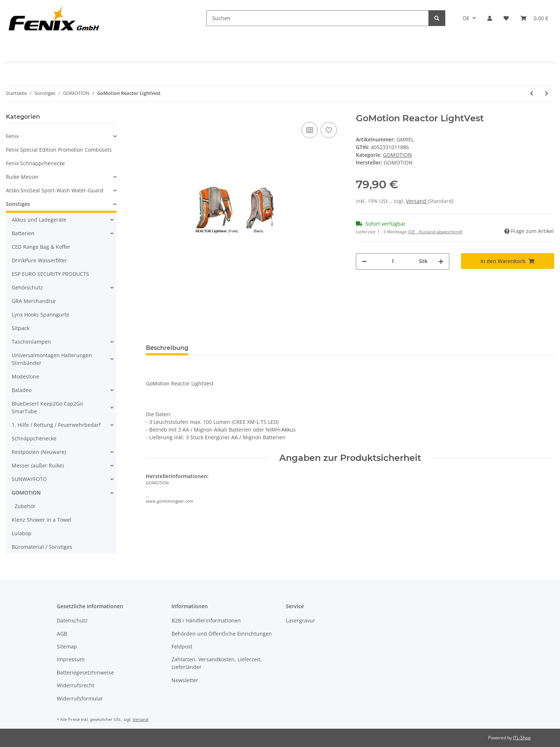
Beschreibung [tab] (167, 348)
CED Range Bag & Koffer (41, 247)
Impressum (71, 659)
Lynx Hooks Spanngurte (40, 315)
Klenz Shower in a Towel (42, 520)
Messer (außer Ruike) (38, 465)
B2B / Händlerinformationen (206, 620)
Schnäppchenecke (34, 438)
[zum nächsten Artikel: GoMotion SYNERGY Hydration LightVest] (547, 93)
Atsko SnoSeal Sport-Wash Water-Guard (55, 190)
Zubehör (25, 506)
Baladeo (22, 390)
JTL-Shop (522, 738)
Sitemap (67, 646)
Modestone (25, 376)
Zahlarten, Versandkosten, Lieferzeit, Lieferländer (217, 663)
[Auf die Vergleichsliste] (310, 130)
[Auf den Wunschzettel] (329, 130)
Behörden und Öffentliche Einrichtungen (222, 634)
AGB (62, 634)
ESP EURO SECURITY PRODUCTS (50, 274)
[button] (490, 18)
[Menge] (393, 261)
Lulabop (22, 533)
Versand (417, 201)
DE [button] (466, 18)
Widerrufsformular (80, 698)
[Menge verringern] (364, 261)
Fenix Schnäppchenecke (35, 163)
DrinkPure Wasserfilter (39, 260)
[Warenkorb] (534, 18)
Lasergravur (301, 620)
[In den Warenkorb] (508, 261)
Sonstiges (18, 204)
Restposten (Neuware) (39, 452)
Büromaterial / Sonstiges (42, 547)
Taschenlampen (31, 342)
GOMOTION (397, 155)
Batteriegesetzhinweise (85, 672)
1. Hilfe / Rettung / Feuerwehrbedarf (56, 425)
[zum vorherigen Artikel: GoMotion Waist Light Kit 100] (532, 93)
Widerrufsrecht (75, 685)
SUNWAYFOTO (29, 479)
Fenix (12, 136)
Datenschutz (72, 620)
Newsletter (185, 680)
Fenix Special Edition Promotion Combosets (59, 150)
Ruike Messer (22, 177)
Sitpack (21, 328)
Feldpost (182, 646)
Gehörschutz (27, 287)
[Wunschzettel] (506, 18)
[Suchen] (318, 18)
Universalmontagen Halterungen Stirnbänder (52, 359)
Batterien (23, 233)
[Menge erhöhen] (441, 261)
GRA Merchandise (34, 301)
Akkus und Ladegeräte (39, 220)
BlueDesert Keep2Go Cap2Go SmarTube (47, 407)
